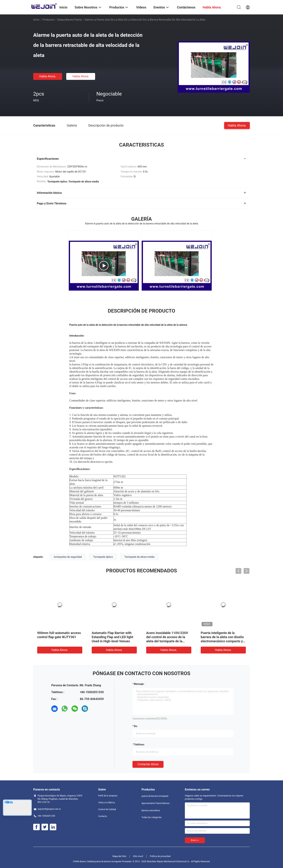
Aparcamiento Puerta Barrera (155, 803)
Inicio (36, 20)
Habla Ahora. (48, 76)
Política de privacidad (160, 856)
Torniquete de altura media (139, 557)
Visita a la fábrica (106, 803)
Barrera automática (151, 810)
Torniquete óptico (103, 557)
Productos (49, 20)
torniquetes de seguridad (68, 557)
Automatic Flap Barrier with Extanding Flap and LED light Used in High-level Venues (112, 637)
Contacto (103, 816)
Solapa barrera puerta (69, 20)
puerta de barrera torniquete (155, 796)
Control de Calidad (107, 809)
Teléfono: (139, 745)
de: (136, 726)
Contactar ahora (148, 764)
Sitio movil (138, 856)
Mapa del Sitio (119, 856)
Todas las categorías (152, 817)
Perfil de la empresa (108, 796)
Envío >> (195, 840)
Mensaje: (139, 684)
